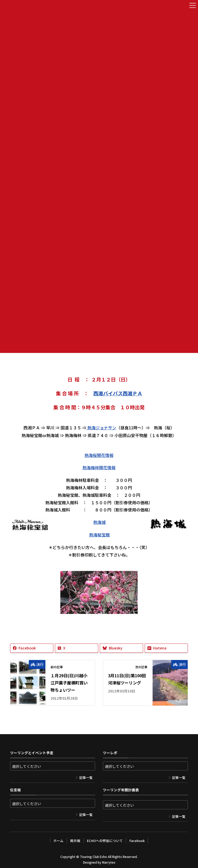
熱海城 (100, 521)
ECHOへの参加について (105, 839)
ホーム (58, 839)
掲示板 (75, 839)
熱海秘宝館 (100, 534)
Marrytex (109, 861)
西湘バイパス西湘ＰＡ (118, 393)
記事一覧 (86, 776)
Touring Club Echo (93, 855)
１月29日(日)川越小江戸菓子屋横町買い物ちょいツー (69, 681)
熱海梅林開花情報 (99, 467)
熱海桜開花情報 (99, 455)
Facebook (137, 839)
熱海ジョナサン (101, 427)
